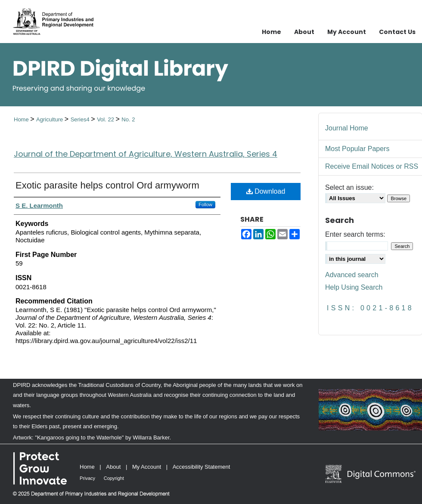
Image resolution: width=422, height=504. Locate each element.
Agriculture (50, 119)
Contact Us (397, 32)
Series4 (81, 119)
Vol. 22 (106, 119)
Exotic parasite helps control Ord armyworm (107, 185)
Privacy (87, 478)
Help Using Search (354, 287)
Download (266, 191)
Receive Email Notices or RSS (372, 166)
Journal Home (347, 128)
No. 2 (128, 119)
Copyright (114, 478)
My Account (147, 467)
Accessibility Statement (202, 467)
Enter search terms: (355, 234)
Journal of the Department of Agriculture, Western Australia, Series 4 (146, 154)
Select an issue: (349, 187)
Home (22, 119)
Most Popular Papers (357, 149)
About (113, 467)
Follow (205, 204)
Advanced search (352, 275)
